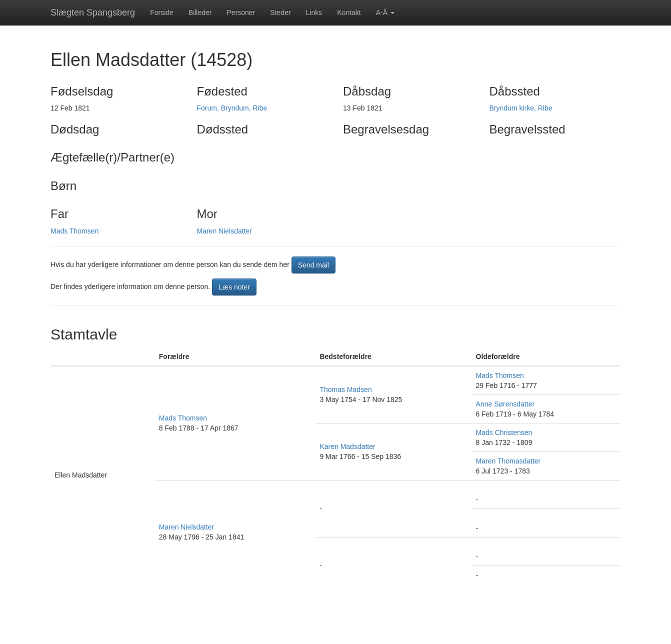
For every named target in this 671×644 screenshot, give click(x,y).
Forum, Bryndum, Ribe (232, 108)
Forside (162, 12)
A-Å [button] (385, 12)
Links (314, 12)
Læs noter (234, 287)
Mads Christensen (504, 432)
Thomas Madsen (345, 389)
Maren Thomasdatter (508, 461)
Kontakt (349, 12)
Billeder (200, 12)
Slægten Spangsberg (93, 12)
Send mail (313, 265)
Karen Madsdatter (347, 446)
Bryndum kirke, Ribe (521, 108)
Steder (280, 12)
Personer (241, 12)
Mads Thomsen (74, 231)
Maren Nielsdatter (225, 231)
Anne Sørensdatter (505, 404)
